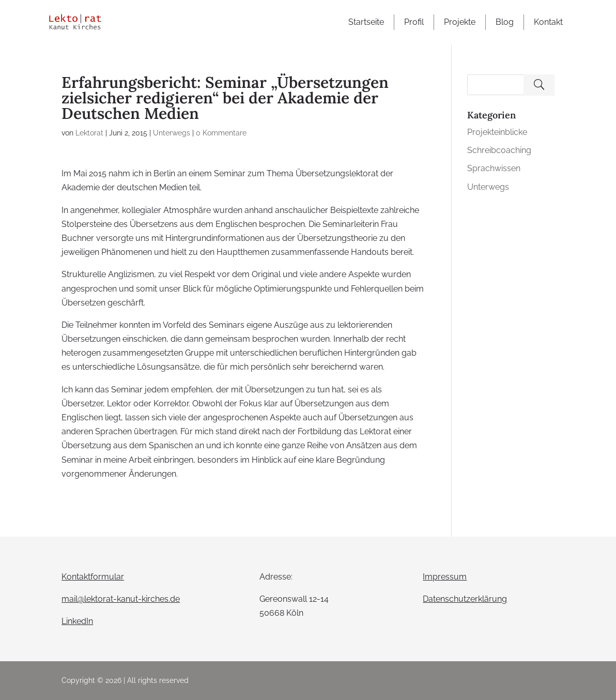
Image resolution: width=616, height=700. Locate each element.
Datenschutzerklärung (465, 599)
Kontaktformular (93, 577)
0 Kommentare (221, 133)
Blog (505, 22)
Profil (414, 22)
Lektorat (89, 133)
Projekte (460, 22)
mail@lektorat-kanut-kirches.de (121, 599)
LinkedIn (77, 621)
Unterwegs (172, 133)
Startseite (366, 22)
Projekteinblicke (497, 132)
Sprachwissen (494, 168)
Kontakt (548, 22)
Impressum (445, 577)
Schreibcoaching (499, 150)
